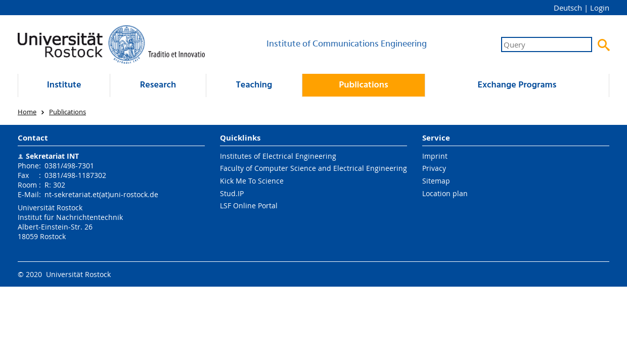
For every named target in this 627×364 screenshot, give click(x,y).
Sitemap (436, 181)
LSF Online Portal (249, 206)
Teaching (254, 85)
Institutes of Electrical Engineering (278, 156)
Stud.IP (232, 193)
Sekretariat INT (52, 156)
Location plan (445, 193)
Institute (64, 85)
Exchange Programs (517, 85)
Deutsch (568, 8)
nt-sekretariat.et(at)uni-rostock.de (101, 194)
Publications (363, 85)
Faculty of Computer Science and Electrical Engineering (313, 168)
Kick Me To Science (252, 181)
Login (600, 8)
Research (158, 85)
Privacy (434, 168)
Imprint (435, 156)
